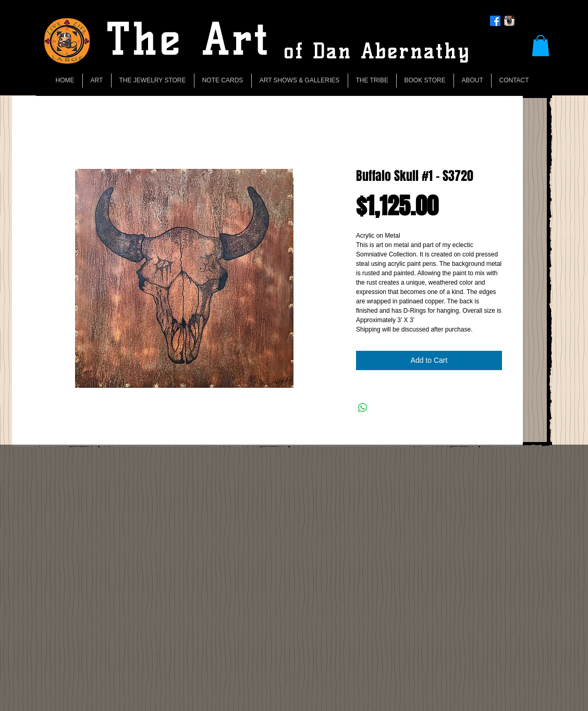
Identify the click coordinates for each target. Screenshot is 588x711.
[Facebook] (495, 21)
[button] (541, 46)
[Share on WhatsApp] (363, 408)
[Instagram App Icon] (509, 21)
